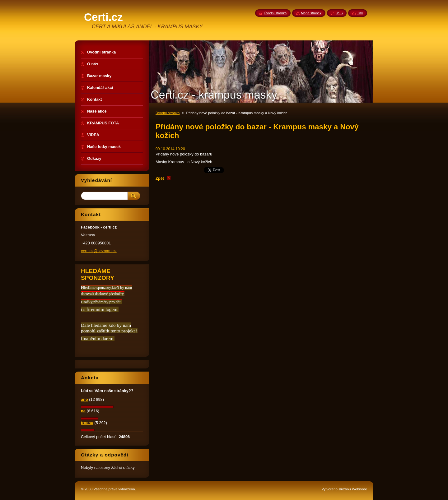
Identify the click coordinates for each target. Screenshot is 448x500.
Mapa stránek (311, 13)
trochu (87, 423)
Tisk (360, 13)
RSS (339, 13)
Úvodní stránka (168, 113)
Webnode (359, 489)
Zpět (160, 178)
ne (83, 411)
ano (84, 399)
